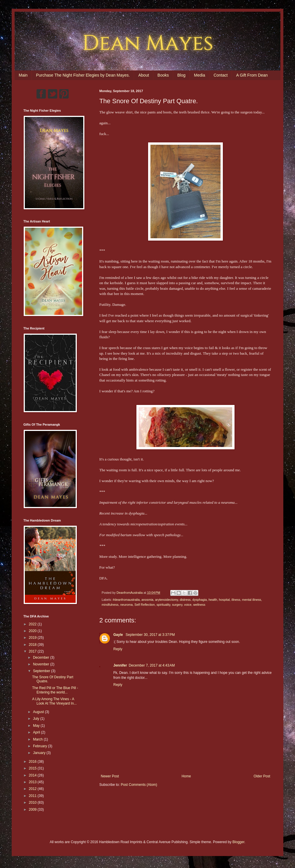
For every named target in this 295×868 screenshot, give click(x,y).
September (42, 671)
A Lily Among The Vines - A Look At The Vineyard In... (54, 701)
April (37, 732)
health (213, 600)
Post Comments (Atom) (139, 785)
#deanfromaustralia (126, 600)
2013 (33, 782)
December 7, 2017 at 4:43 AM (152, 665)
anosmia (147, 600)
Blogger (238, 842)
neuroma (127, 605)
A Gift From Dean (252, 75)
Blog (181, 75)
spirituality (163, 605)
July (37, 719)
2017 (33, 651)
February (40, 746)
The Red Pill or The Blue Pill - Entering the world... (55, 690)
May (37, 726)
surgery (177, 605)
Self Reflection (145, 605)
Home (186, 776)
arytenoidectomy (166, 600)
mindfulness (110, 605)
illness (236, 600)
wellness (199, 605)
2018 (33, 645)
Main (23, 75)
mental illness (252, 600)
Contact (221, 75)
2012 (33, 789)
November (42, 664)
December (42, 658)
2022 (33, 624)
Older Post (262, 776)
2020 (33, 631)
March (38, 739)
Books (163, 75)
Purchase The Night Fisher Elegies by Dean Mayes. (83, 75)
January (40, 753)
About (144, 75)
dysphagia (200, 600)
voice (188, 605)
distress (185, 600)
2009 (33, 810)
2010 (33, 803)
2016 (33, 762)
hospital (224, 600)
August (39, 712)
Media (199, 75)
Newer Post (110, 776)
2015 (33, 768)
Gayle (119, 635)
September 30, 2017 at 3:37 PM (150, 635)
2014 (33, 775)
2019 (33, 638)
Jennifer (120, 665)
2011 (33, 796)
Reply (118, 649)
